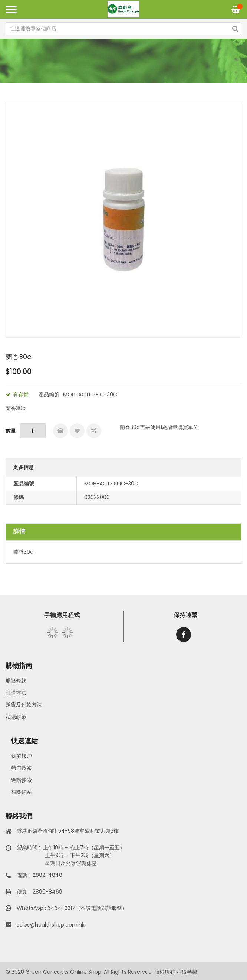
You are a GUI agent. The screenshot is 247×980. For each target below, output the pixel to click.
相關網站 (22, 792)
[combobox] (124, 29)
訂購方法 (16, 693)
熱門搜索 (22, 768)
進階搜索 (22, 780)
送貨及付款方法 (24, 705)
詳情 (19, 532)
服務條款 (16, 681)
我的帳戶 (22, 756)
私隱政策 (16, 717)
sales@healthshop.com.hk (51, 925)
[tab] (124, 532)
